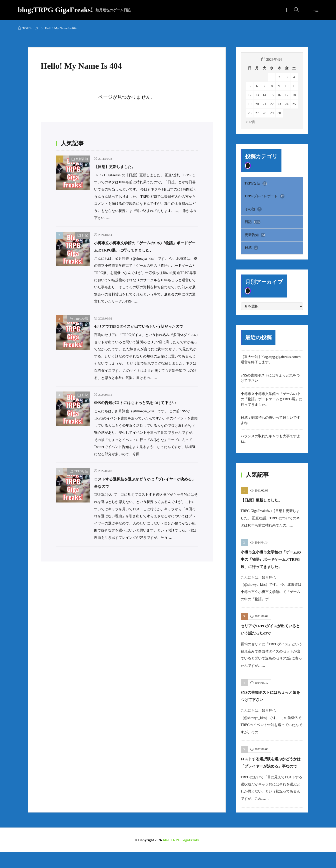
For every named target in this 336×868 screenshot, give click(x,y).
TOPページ (31, 28)
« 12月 (251, 122)
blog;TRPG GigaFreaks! (74, 10)
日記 (85, 235)
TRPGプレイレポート (265, 197)
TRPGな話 (81, 326)
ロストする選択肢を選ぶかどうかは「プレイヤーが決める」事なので (272, 775)
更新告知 (82, 159)
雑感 (252, 249)
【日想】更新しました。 (120, 166)
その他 (253, 210)
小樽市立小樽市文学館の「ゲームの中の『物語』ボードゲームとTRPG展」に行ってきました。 (143, 250)
